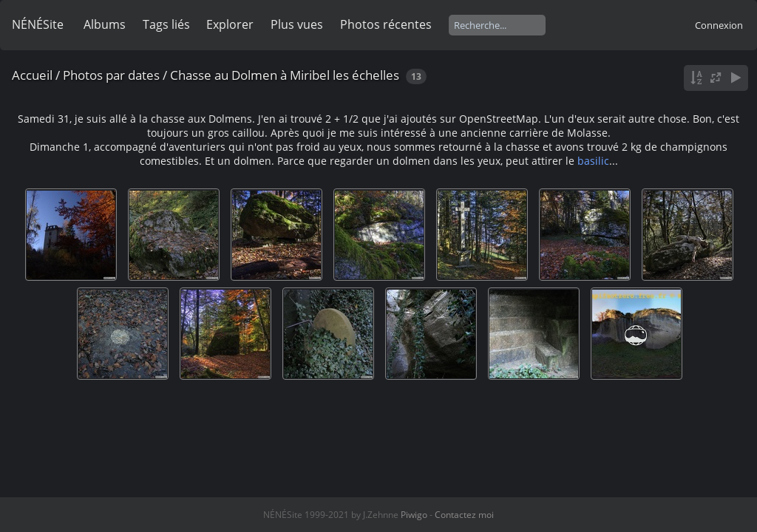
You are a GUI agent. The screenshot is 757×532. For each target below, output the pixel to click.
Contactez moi (464, 515)
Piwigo (414, 515)
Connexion (719, 25)
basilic (593, 161)
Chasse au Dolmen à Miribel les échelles (285, 75)
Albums (105, 24)
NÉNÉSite (38, 24)
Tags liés (166, 24)
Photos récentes (386, 24)
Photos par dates (111, 75)
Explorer (230, 24)
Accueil (32, 75)
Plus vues (297, 24)
